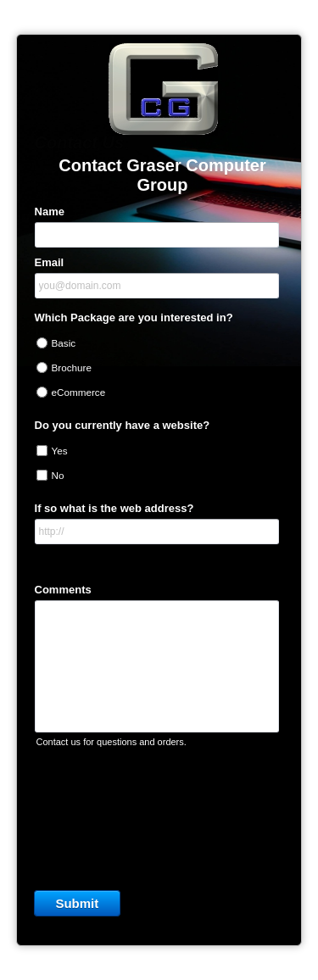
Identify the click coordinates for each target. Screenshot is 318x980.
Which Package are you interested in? (134, 317)
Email (50, 262)
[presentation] (159, 815)
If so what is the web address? (114, 508)
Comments (63, 590)
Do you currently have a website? (123, 425)
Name (50, 212)
